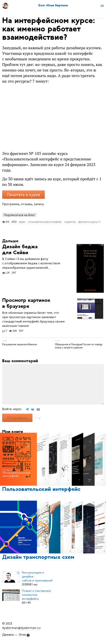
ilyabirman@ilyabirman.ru (21, 628)
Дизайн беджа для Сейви (20, 250)
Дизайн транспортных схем (38, 557)
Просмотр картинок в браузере (26, 304)
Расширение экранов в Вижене (20, 344)
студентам (70, 222)
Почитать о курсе (23, 195)
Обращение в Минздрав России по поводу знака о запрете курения (79, 346)
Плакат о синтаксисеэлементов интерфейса (36, 595)
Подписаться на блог (19, 215)
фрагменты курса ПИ (90, 222)
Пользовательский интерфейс (41, 490)
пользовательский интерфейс (45, 222)
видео (22, 222)
